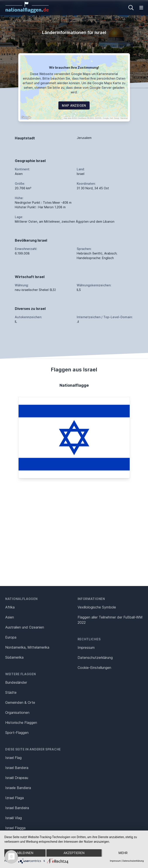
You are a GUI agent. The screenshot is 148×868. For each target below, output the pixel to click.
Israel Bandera (17, 768)
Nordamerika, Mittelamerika (27, 647)
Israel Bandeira (17, 808)
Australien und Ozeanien (25, 627)
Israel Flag (13, 758)
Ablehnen (25, 853)
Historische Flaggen (21, 723)
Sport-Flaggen (17, 733)
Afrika (10, 607)
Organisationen (17, 713)
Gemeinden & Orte (20, 702)
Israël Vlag (14, 818)
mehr (123, 853)
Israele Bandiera (18, 788)
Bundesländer (16, 682)
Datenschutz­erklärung (95, 658)
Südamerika (14, 657)
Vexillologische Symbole (97, 607)
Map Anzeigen (74, 105)
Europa (11, 637)
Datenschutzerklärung (133, 861)
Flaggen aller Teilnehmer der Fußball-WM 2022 (110, 620)
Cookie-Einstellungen (94, 668)
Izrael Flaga (14, 798)
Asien (10, 617)
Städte (11, 692)
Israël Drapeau (17, 778)
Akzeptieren (74, 853)
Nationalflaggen (21, 599)
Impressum (86, 648)
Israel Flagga (15, 828)
